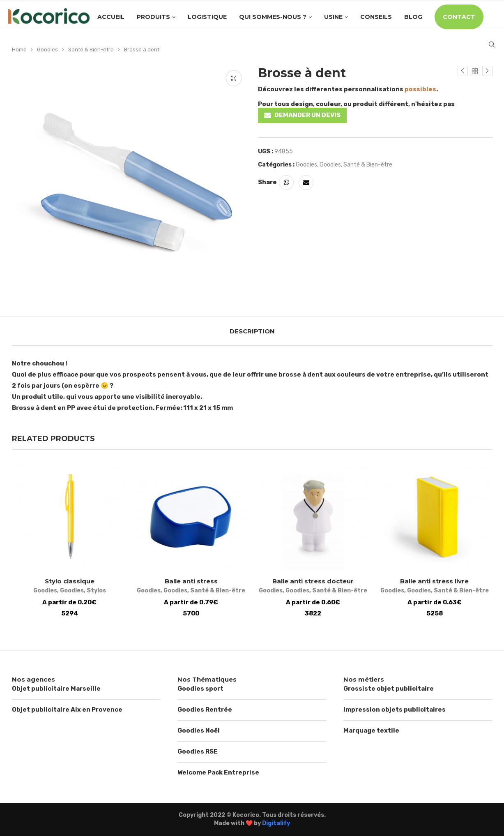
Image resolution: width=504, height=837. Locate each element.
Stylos (94, 592)
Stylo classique (67, 583)
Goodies (47, 50)
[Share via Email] (306, 183)
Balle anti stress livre (437, 583)
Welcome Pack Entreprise (218, 774)
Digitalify (276, 825)
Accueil (111, 17)
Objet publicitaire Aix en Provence (67, 711)
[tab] (252, 331)
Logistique (207, 17)
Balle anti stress (190, 583)
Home (19, 50)
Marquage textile (371, 732)
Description (252, 331)
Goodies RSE (198, 753)
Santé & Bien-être (91, 50)
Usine (333, 17)
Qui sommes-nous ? (273, 17)
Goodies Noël (199, 732)
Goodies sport (200, 690)
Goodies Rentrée (205, 711)
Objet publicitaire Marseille (56, 690)
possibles (420, 89)
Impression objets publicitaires (395, 711)
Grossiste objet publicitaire (389, 690)
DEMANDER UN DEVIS (307, 115)
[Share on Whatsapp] (286, 183)
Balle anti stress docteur (314, 583)
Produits (153, 17)
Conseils (376, 17)
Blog (413, 17)
